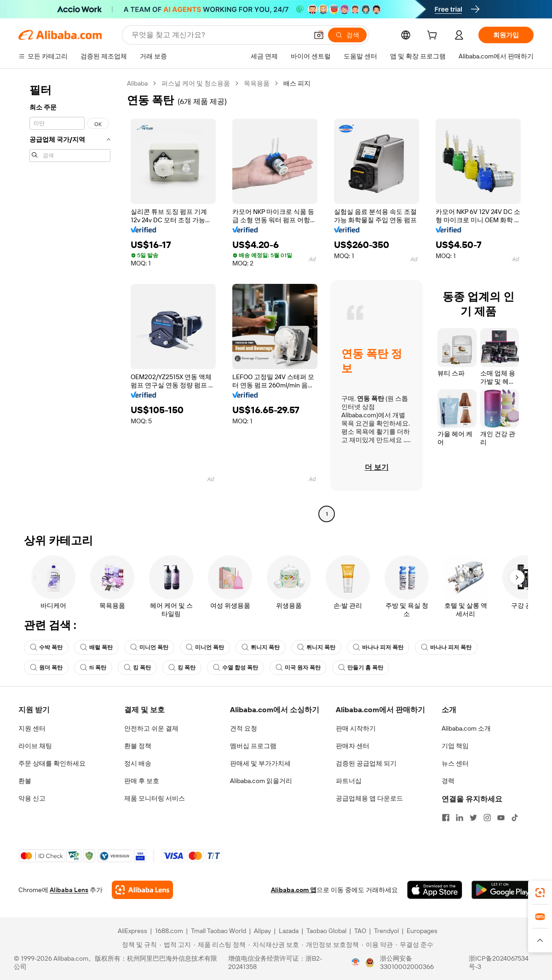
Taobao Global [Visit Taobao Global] (326, 931)
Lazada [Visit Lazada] (289, 931)
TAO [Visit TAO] (360, 931)
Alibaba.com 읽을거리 (261, 781)
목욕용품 (257, 83)
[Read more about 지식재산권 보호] (274, 945)
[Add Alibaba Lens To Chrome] (142, 890)
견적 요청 (244, 728)
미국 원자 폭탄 (298, 668)
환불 (25, 781)
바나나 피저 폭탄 (378, 647)
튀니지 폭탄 (261, 647)
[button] (319, 35)
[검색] (347, 35)
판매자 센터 (353, 746)
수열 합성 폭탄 (236, 668)
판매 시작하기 (356, 728)
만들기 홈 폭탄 (361, 668)
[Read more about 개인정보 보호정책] (330, 945)
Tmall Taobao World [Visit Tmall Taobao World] (218, 931)
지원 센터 (32, 728)
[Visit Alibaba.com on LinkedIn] (460, 818)
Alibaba (137, 83)
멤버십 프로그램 (253, 746)
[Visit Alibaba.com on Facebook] (446, 818)
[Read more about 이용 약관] (377, 945)
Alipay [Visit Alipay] (262, 931)
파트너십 (349, 781)
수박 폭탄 (46, 647)
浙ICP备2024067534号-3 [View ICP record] (499, 963)
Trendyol (386, 931)
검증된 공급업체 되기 (366, 763)
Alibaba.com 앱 (294, 890)
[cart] (434, 36)
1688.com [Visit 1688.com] (169, 931)
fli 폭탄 (93, 668)
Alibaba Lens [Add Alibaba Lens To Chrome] (69, 890)
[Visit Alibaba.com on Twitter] (473, 818)
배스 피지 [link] (297, 83)
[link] (540, 893)
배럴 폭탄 (96, 647)
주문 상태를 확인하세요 (52, 763)
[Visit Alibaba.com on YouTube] (501, 818)
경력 (448, 781)
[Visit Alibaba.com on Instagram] (487, 818)
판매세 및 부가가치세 (260, 763)
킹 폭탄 (137, 668)
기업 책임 (455, 746)
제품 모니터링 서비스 (155, 798)
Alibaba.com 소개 (466, 728)
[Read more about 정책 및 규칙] (138, 945)
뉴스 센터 (455, 763)
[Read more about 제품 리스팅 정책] (220, 945)
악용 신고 (32, 798)
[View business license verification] (356, 963)
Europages (422, 931)
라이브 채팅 (35, 746)
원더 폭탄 (46, 668)
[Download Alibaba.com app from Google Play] (503, 890)
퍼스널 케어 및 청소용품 (196, 83)
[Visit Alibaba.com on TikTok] (515, 818)
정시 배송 (138, 763)
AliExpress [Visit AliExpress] (132, 931)
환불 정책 (138, 746)
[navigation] (70, 300)
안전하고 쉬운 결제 (151, 728)
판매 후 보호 (142, 781)
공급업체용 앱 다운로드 (369, 798)
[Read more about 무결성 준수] (414, 945)
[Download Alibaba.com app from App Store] (435, 890)
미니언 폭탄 (149, 647)
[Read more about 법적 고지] (175, 945)
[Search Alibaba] (219, 35)
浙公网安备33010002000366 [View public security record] (407, 963)
